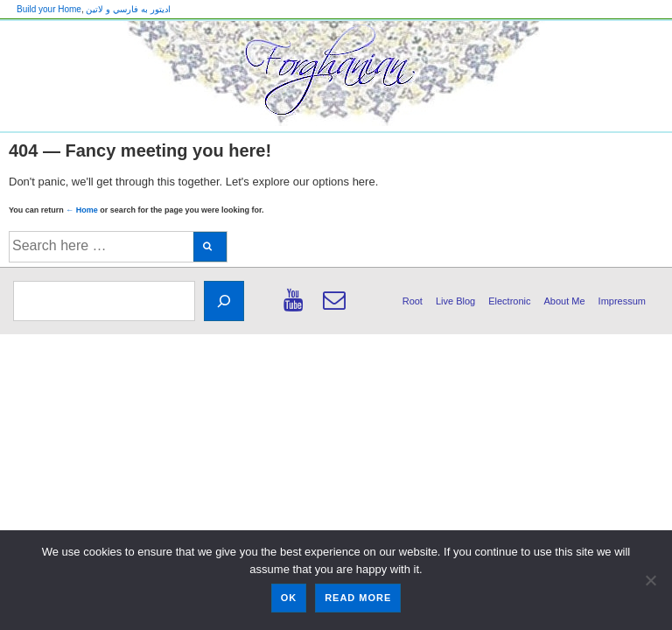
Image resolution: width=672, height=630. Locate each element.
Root (413, 301)
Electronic (509, 301)
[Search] (224, 301)
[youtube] (297, 306)
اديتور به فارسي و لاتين (128, 9)
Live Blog (455, 301)
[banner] (336, 76)
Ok (289, 598)
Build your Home (49, 9)
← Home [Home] (82, 210)
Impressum (622, 301)
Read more (358, 598)
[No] (650, 580)
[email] (336, 306)
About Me (565, 301)
